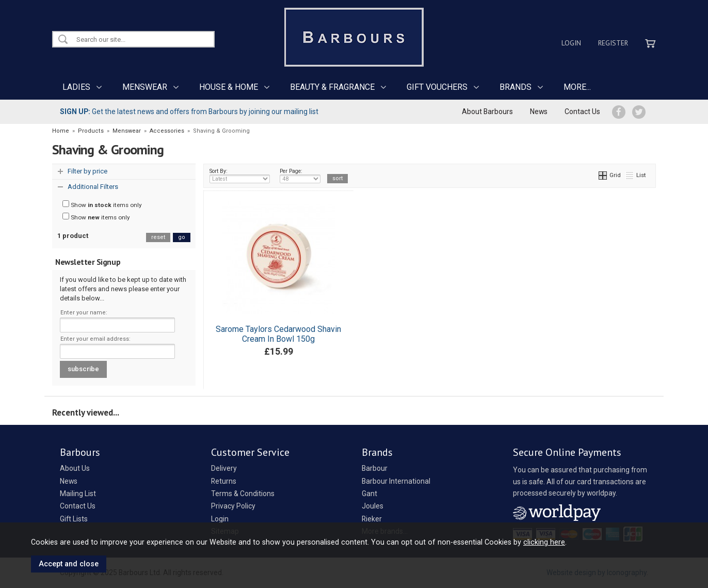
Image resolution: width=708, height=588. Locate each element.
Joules (373, 506)
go (182, 237)
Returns (224, 481)
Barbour (375, 468)
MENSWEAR (145, 87)
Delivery (224, 468)
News (539, 112)
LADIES (76, 87)
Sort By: (240, 176)
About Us (75, 468)
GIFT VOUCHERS (437, 87)
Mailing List (78, 494)
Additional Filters (93, 187)
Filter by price (87, 171)
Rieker (372, 519)
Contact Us (582, 112)
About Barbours (487, 112)
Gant (369, 494)
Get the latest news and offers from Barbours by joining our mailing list (189, 112)
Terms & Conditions (243, 494)
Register (613, 43)
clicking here (544, 542)
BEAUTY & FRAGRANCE (332, 87)
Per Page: (300, 176)
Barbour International (396, 481)
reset (158, 237)
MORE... (577, 87)
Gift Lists (74, 519)
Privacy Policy (233, 506)
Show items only (102, 204)
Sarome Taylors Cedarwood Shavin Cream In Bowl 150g (278, 334)
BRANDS (516, 87)
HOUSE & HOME (229, 87)
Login (571, 43)
